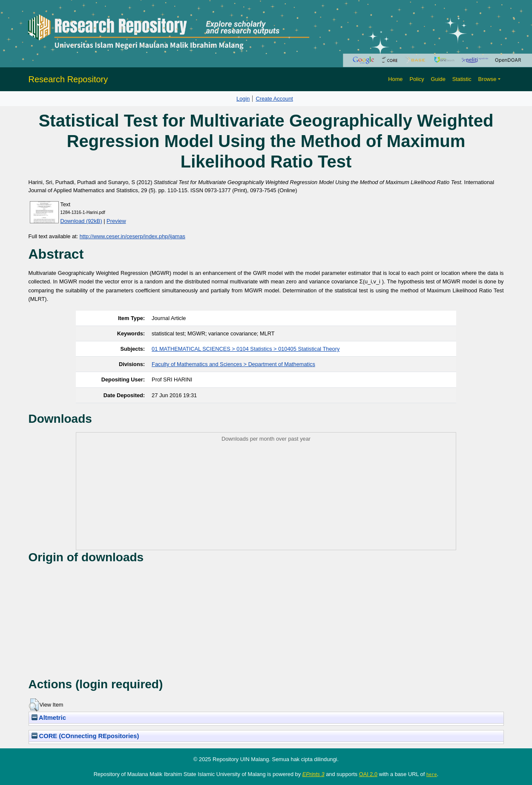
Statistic (462, 79)
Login (243, 99)
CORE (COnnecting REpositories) (85, 736)
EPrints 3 (313, 774)
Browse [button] (487, 79)
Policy (417, 79)
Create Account (274, 99)
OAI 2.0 (368, 774)
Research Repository (68, 79)
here (432, 774)
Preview (116, 221)
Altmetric (49, 718)
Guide (438, 79)
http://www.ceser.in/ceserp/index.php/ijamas (132, 236)
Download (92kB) (81, 221)
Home (395, 79)
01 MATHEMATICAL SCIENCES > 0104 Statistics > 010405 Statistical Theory (246, 349)
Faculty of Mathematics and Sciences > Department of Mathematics (233, 364)
